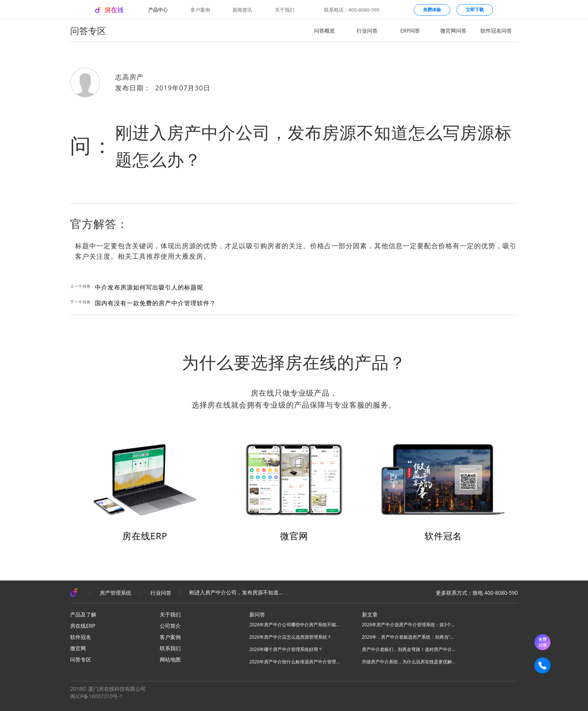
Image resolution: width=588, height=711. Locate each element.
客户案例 (200, 10)
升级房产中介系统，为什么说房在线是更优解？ (409, 662)
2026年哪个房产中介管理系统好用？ (286, 649)
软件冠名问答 (496, 31)
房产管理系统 (115, 593)
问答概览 (324, 31)
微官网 (294, 536)
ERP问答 (410, 31)
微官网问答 (453, 31)
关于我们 (285, 10)
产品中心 (158, 10)
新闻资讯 (242, 10)
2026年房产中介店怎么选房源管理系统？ (290, 637)
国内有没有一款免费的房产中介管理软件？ (155, 303)
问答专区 (81, 659)
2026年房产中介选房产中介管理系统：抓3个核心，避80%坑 (409, 625)
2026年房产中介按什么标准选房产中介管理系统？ (296, 662)
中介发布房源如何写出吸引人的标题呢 (149, 287)
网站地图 (170, 659)
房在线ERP (145, 536)
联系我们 (170, 648)
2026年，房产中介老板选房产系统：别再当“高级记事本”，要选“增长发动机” (409, 637)
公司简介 (170, 626)
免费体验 (432, 10)
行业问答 (367, 31)
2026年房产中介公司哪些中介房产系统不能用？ (296, 625)
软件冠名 (443, 536)
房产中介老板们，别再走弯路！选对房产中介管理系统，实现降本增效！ (409, 649)
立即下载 (475, 10)
